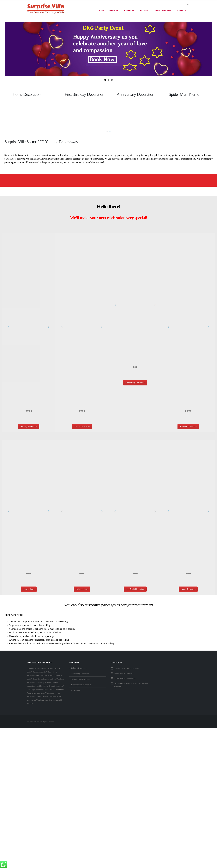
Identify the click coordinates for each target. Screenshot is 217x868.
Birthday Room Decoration (81, 684)
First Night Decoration (135, 588)
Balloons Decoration (79, 667)
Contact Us (182, 10)
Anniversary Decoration (135, 382)
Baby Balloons (82, 588)
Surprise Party (29, 588)
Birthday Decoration (29, 425)
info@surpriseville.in (128, 677)
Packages (145, 10)
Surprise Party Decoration (81, 678)
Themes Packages (163, 10)
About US (113, 10)
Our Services (129, 10)
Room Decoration (188, 588)
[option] (30, 109)
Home (101, 10)
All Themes (76, 689)
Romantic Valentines (188, 425)
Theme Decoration (82, 425)
